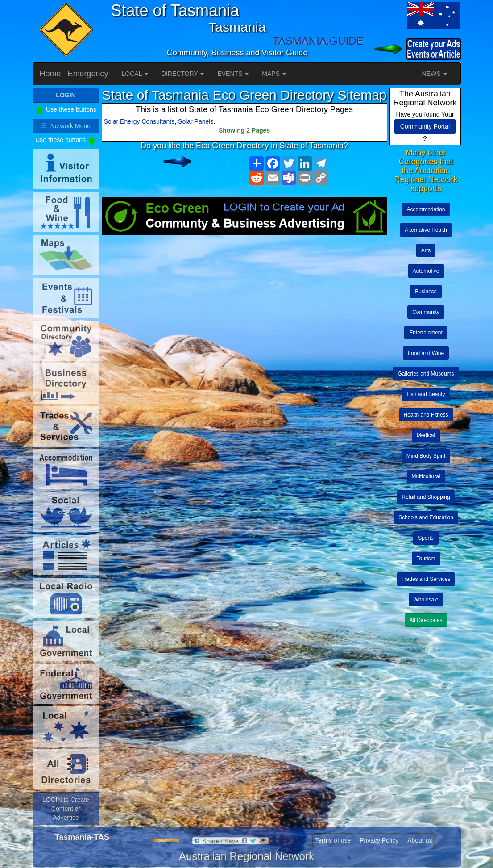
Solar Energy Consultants (139, 121)
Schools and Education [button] (426, 517)
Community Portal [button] (425, 126)
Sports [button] (426, 538)
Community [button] (426, 312)
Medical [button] (426, 435)
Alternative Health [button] (426, 230)
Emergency (88, 74)
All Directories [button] (426, 620)
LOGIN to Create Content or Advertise (66, 809)
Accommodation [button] (426, 209)
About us (420, 840)
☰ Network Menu (66, 126)
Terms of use (333, 840)
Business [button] (426, 292)
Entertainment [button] (426, 333)
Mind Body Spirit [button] (426, 456)
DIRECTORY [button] (183, 74)
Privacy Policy (379, 840)
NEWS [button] (435, 74)
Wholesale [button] (426, 600)
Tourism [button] (426, 559)
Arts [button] (426, 250)
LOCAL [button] (135, 74)
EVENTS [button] (233, 74)
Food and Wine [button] (426, 353)
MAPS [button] (274, 74)
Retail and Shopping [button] (426, 497)
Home (50, 74)
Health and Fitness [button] (426, 415)
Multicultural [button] (426, 476)
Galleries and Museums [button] (426, 374)
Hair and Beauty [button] (426, 394)
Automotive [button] (426, 271)
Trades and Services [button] (426, 579)
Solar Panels (196, 121)
